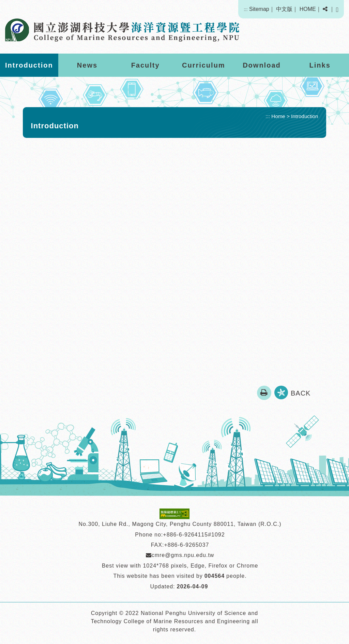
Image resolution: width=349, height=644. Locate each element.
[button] (325, 9)
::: (246, 9)
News (87, 65)
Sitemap (259, 9)
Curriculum (204, 65)
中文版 (284, 9)
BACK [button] (301, 393)
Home (278, 116)
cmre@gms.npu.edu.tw (180, 555)
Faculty (146, 65)
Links (320, 65)
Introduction (29, 65)
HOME (308, 9)
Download (262, 65)
